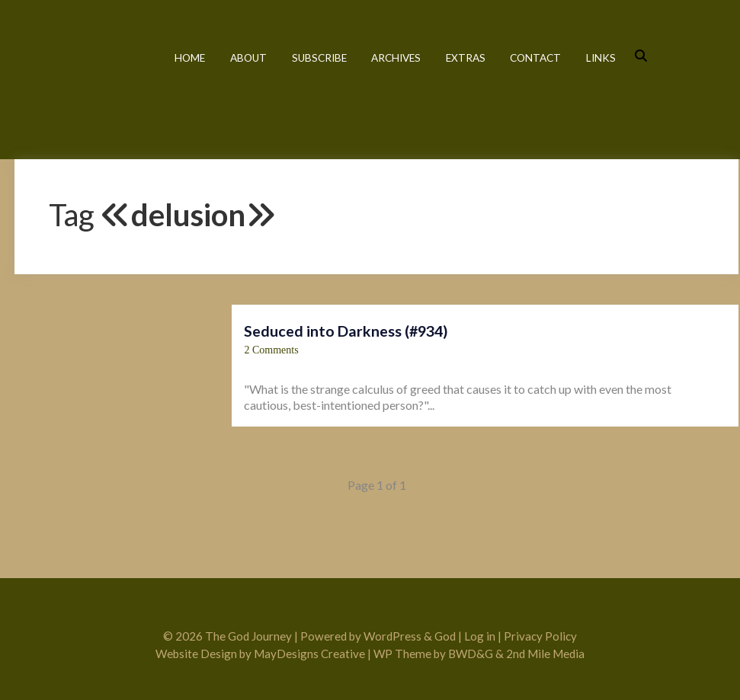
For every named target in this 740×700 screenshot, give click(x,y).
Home (190, 58)
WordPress (392, 636)
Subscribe (319, 58)
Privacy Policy (540, 636)
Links (601, 58)
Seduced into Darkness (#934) (346, 331)
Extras (466, 58)
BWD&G (471, 654)
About (248, 58)
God (445, 636)
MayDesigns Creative (309, 654)
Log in (480, 636)
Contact (535, 58)
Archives (396, 58)
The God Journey (81, 78)
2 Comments (271, 350)
